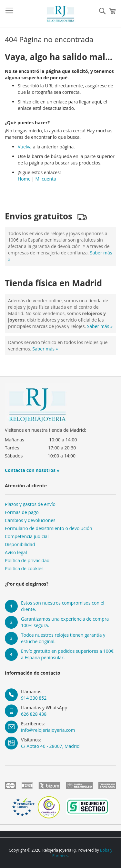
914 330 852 (34, 698)
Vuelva (25, 147)
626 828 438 (34, 714)
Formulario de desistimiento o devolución (49, 528)
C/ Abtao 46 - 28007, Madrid (50, 746)
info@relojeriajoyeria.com (48, 730)
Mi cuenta (46, 179)
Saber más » (100, 326)
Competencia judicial (27, 536)
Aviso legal (16, 552)
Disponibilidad (20, 544)
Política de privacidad (27, 560)
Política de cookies (24, 568)
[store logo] (61, 14)
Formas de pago (22, 512)
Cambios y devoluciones (30, 520)
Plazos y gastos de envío (30, 504)
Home (24, 179)
